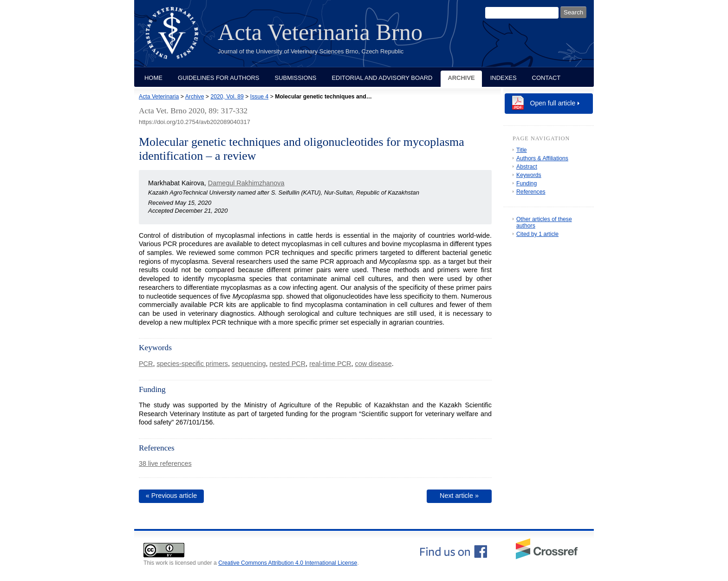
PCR (146, 364)
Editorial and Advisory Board (382, 78)
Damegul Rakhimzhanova (246, 183)
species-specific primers (192, 364)
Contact (546, 78)
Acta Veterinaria (159, 97)
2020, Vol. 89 (227, 97)
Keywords (529, 175)
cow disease (374, 364)
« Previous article (171, 496)
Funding (526, 183)
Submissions (296, 78)
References (531, 192)
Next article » (459, 496)
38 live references (165, 463)
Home (153, 78)
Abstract (527, 167)
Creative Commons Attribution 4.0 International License (288, 563)
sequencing (249, 364)
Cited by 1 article (537, 234)
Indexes (504, 78)
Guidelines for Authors (219, 78)
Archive (461, 78)
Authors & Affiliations (542, 158)
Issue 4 (259, 97)
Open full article (553, 103)
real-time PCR (330, 364)
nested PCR (288, 364)
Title (522, 150)
